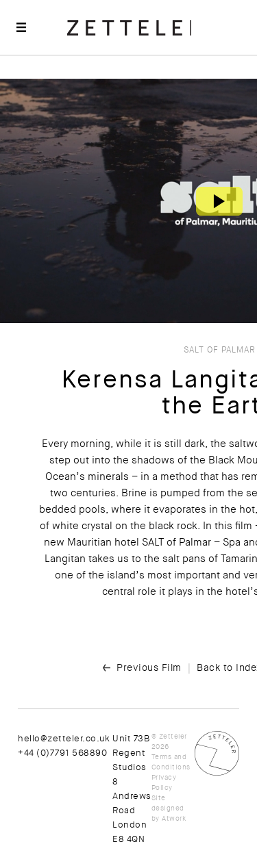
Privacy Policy (164, 782)
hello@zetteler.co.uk (64, 738)
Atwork (174, 818)
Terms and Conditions (171, 762)
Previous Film (149, 667)
